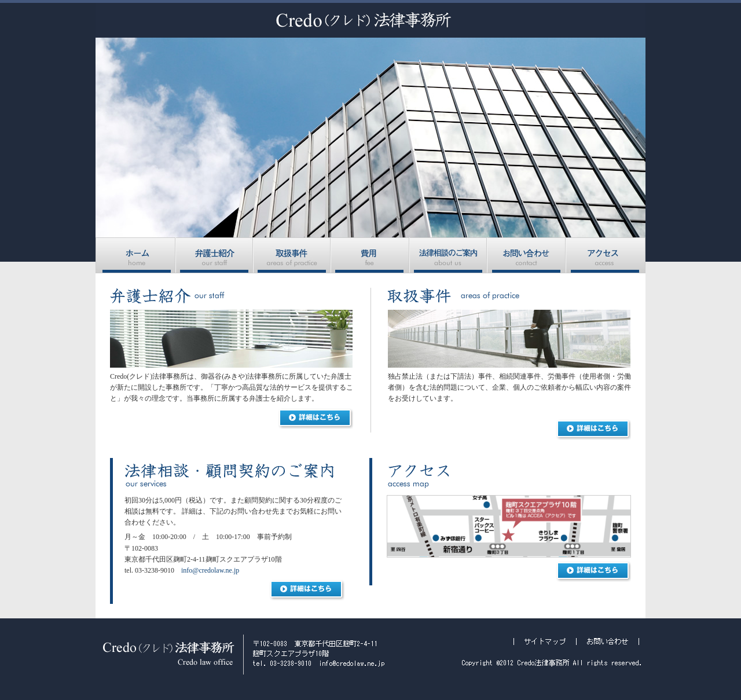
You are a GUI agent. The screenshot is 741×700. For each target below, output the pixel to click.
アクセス (606, 255)
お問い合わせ (527, 255)
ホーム (136, 255)
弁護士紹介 (215, 255)
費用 (370, 255)
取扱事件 (292, 255)
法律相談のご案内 (449, 255)
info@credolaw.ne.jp (210, 570)
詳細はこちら (316, 419)
